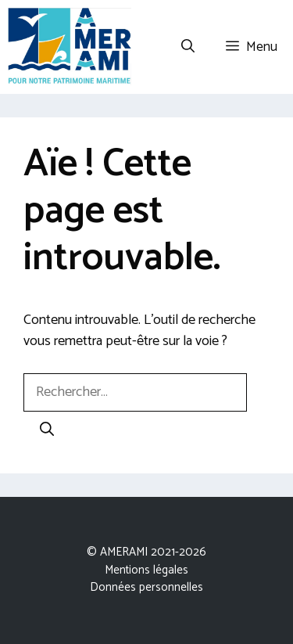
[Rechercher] (47, 431)
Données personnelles (146, 587)
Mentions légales (146, 570)
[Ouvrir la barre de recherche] (188, 47)
